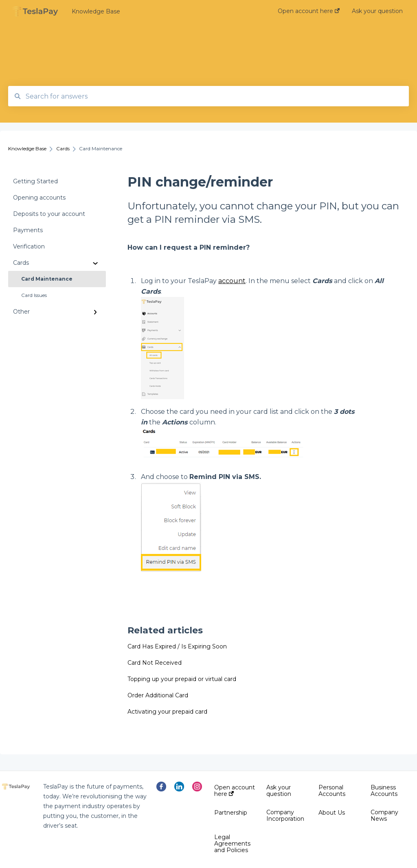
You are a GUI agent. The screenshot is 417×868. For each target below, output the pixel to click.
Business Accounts (384, 791)
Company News (384, 815)
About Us (332, 813)
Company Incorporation (285, 815)
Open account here (235, 791)
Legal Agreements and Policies (232, 844)
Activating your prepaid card (167, 712)
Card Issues (34, 295)
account (232, 281)
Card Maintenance (47, 279)
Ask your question (279, 791)
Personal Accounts (332, 791)
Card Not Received (155, 663)
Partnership (231, 813)
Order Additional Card (158, 695)
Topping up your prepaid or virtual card (182, 679)
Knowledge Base (96, 11)
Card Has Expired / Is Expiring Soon (177, 646)
